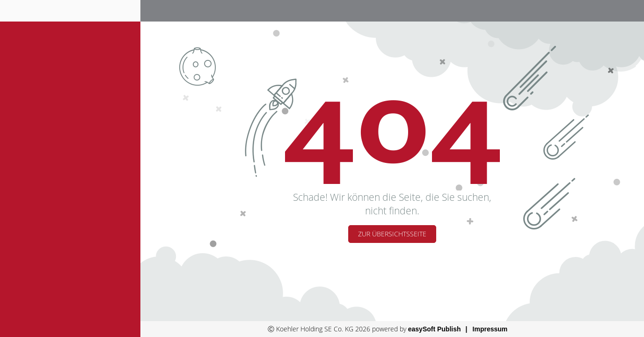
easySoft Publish (435, 329)
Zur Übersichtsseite (392, 234)
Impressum (490, 329)
